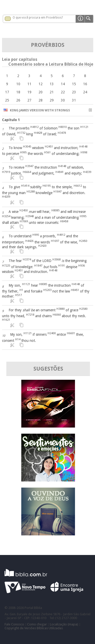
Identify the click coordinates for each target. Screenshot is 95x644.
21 (52, 92)
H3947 (29, 166)
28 (41, 100)
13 (52, 84)
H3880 (61, 309)
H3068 (56, 259)
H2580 (83, 309)
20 (41, 92)
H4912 (34, 127)
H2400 (52, 333)
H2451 (49, 147)
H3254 (6, 216)
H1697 (55, 241)
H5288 (31, 192)
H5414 (25, 186)
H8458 (64, 221)
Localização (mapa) (64, 624)
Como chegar (37, 624)
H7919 (6, 172)
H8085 (55, 210)
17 (7, 92)
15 (74, 84)
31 (74, 100)
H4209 (6, 197)
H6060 (57, 315)
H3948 (30, 216)
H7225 (6, 266)
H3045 (27, 147)
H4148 (83, 147)
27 (29, 100)
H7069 (24, 221)
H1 (21, 290)
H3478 (62, 133)
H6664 (27, 172)
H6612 (78, 186)
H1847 (58, 192)
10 (18, 84)
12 (41, 84)
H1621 (6, 320)
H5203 (47, 290)
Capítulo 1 (11, 120)
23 (74, 92)
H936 (82, 266)
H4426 (29, 241)
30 (63, 100)
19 (29, 92)
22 (63, 92)
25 (7, 100)
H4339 (87, 172)
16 (85, 84)
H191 (62, 266)
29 (52, 100)
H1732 (21, 133)
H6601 (71, 333)
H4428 (38, 133)
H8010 (63, 127)
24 (85, 92)
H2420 (42, 246)
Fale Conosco (14, 624)
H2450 (24, 210)
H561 (47, 152)
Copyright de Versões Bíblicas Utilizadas (34, 628)
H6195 (47, 186)
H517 (18, 295)
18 (18, 92)
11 (29, 84)
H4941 (60, 172)
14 (63, 84)
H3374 (27, 259)
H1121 (84, 127)
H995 (23, 152)
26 (18, 100)
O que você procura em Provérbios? (38, 18)
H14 (18, 339)
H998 (84, 152)
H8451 (75, 290)
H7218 (30, 315)
